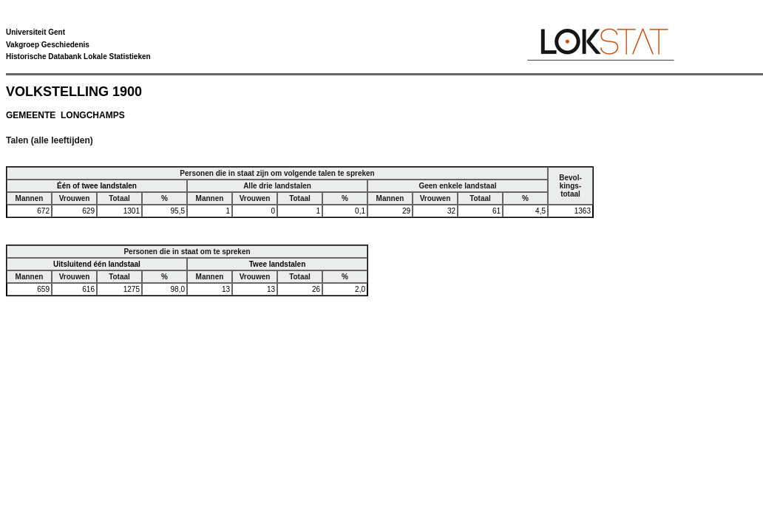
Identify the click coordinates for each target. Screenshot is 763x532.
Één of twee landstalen (97, 186)
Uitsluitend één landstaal (97, 264)
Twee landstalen (278, 264)
